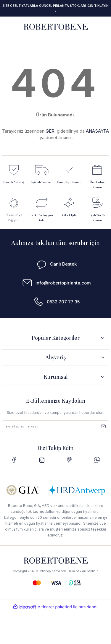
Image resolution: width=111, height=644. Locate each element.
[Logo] (56, 26)
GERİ (51, 131)
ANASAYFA (97, 131)
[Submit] (103, 426)
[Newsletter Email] (55, 426)
